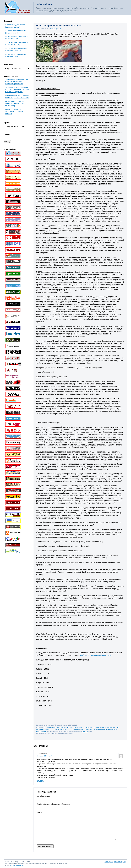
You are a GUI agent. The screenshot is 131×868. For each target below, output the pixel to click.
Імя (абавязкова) (43, 796)
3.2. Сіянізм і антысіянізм (60, 729)
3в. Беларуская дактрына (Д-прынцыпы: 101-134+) (16, 49)
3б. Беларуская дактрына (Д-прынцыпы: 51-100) (16, 43)
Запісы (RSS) (109, 862)
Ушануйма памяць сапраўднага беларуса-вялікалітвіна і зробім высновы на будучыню (17, 90)
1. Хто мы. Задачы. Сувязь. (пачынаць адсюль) (16, 26)
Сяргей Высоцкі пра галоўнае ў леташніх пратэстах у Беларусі (17, 97)
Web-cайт (41, 812)
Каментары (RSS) (120, 862)
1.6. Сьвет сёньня (63, 727)
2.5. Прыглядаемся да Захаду (80, 727)
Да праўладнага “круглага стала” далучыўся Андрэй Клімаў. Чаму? (15, 103)
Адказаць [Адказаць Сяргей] (40, 781)
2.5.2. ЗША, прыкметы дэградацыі (103, 727)
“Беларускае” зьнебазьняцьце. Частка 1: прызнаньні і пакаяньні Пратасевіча (17, 81)
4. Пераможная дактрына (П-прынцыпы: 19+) (16, 55)
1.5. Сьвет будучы (50, 727)
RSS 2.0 (85, 732)
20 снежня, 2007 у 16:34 (45, 756)
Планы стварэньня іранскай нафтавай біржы (59, 26)
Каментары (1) (55, 29)
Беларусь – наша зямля (17, 7)
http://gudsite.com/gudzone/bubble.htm (95, 655)
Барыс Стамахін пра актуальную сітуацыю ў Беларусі (14, 111)
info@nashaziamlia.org (17, 865)
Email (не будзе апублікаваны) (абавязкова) (54, 804)
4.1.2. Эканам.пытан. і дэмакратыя (103, 729)
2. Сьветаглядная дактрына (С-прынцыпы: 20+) (16, 32)
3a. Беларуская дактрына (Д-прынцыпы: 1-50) (16, 38)
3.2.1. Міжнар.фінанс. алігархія (80, 729)
